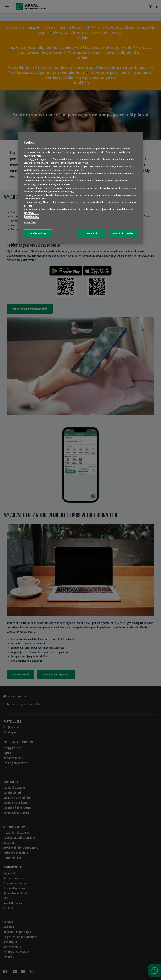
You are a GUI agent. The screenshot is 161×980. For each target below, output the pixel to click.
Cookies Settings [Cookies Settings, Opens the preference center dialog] (38, 234)
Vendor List (30, 222)
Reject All (92, 234)
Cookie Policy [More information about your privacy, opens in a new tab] (32, 216)
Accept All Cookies (123, 234)
